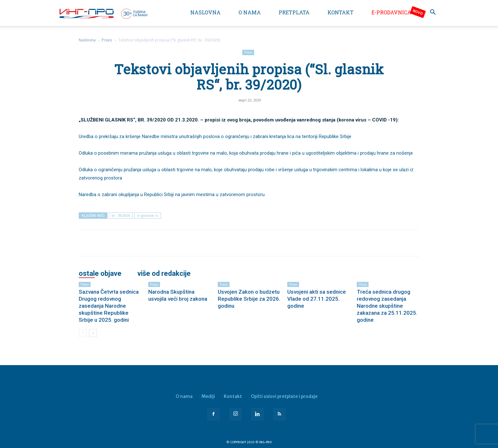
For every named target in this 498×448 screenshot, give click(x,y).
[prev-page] (83, 333)
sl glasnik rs (148, 215)
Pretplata (294, 12)
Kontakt (341, 12)
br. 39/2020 (121, 215)
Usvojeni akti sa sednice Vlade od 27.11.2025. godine (317, 299)
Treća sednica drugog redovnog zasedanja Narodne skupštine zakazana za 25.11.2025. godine (387, 306)
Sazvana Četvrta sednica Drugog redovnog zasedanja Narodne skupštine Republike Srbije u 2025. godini (109, 306)
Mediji (208, 396)
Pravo (107, 40)
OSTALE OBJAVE (100, 274)
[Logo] (103, 13)
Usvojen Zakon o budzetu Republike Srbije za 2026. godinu (249, 299)
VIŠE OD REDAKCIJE (164, 274)
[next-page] (93, 333)
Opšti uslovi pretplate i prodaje (284, 396)
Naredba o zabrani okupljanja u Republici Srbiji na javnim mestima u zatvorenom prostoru (172, 195)
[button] (433, 13)
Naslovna (205, 12)
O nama (250, 12)
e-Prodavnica (391, 12)
